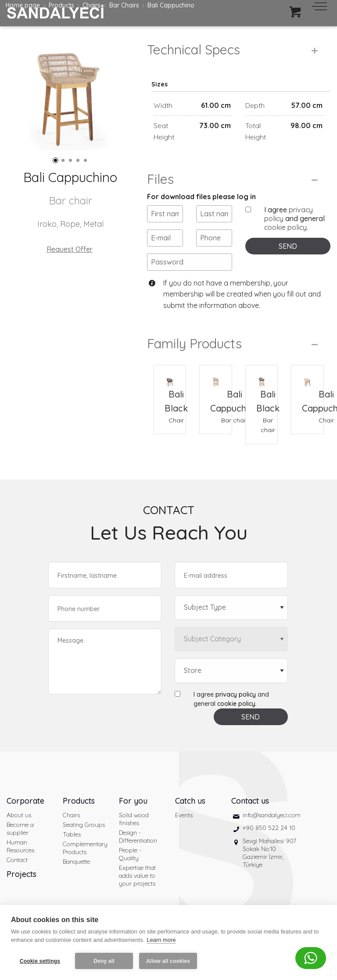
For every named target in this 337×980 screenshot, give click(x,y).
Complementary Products (84, 848)
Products (79, 801)
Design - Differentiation (138, 837)
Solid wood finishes (134, 819)
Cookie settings (40, 961)
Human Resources (20, 846)
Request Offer (70, 249)
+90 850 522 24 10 (269, 828)
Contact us (250, 801)
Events (184, 815)
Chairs (71, 815)
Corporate (25, 801)
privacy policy (236, 694)
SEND (288, 246)
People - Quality (130, 854)
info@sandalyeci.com (272, 815)
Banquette (76, 862)
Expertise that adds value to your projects (137, 876)
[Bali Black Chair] (170, 376)
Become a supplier (20, 829)
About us (19, 815)
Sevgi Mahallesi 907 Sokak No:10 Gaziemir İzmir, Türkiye (269, 853)
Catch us (190, 801)
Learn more (161, 940)
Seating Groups (84, 825)
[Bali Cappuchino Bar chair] (215, 376)
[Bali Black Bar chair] (262, 376)
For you (133, 801)
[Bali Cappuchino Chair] (307, 376)
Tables (72, 834)
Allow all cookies (168, 961)
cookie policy (285, 227)
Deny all (104, 961)
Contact (17, 860)
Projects (22, 874)
